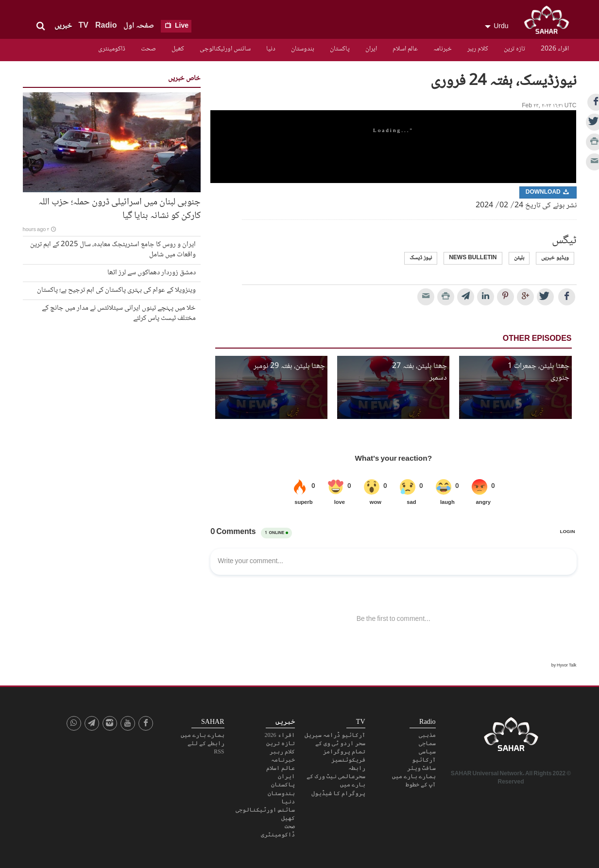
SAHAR (550, 22)
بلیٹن (519, 258)
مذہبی (427, 735)
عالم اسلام (405, 49)
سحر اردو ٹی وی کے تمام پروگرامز (340, 747)
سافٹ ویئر (421, 768)
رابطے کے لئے (206, 743)
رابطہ (357, 768)
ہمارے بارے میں (414, 776)
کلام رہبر (478, 49)
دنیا (271, 49)
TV (84, 26)
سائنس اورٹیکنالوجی (225, 49)
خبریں (63, 26)
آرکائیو (424, 760)
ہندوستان (303, 49)
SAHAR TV (511, 737)
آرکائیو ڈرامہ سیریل (335, 735)
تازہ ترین (514, 49)
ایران (371, 49)
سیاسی (427, 751)
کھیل (178, 49)
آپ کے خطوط (421, 785)
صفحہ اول (139, 26)
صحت (148, 49)
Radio (106, 26)
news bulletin (473, 258)
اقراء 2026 (555, 49)
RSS (219, 751)
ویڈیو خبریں (555, 258)
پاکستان (340, 49)
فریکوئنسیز (348, 760)
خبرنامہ (443, 49)
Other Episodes (537, 339)
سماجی (427, 743)
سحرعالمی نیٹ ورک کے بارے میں (336, 780)
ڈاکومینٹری (112, 49)
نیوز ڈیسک (421, 258)
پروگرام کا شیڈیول (338, 793)
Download (548, 192)
